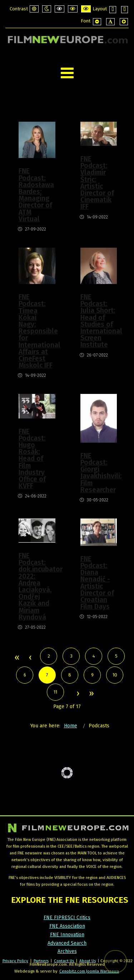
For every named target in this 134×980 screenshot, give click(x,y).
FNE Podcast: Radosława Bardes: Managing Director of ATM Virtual (36, 195)
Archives (67, 951)
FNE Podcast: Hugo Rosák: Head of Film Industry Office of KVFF (32, 459)
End (91, 694)
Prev (30, 658)
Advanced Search (67, 943)
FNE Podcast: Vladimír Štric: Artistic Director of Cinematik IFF (97, 183)
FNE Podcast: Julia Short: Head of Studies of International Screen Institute (98, 321)
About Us (88, 961)
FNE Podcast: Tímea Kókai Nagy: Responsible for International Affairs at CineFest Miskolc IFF (37, 331)
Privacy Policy (15, 961)
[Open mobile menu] (67, 73)
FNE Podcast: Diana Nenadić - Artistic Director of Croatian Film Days (97, 583)
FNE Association (67, 926)
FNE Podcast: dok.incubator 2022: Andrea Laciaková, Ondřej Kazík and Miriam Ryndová (37, 586)
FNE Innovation (67, 935)
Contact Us (64, 961)
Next (78, 694)
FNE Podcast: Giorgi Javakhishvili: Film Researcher (98, 473)
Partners (41, 961)
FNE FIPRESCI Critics (67, 918)
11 (55, 692)
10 (115, 675)
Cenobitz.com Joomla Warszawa (89, 971)
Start (17, 658)
